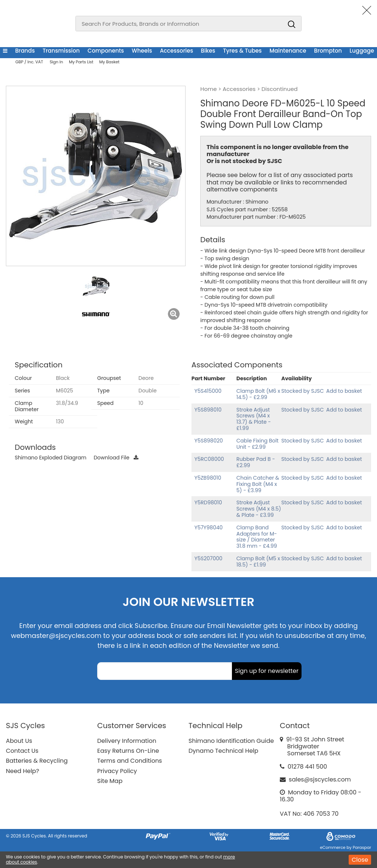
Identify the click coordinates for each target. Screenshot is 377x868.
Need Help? (22, 771)
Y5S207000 (208, 558)
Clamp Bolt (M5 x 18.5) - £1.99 (258, 562)
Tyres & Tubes (242, 51)
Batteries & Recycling (37, 761)
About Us (19, 741)
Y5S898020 (209, 441)
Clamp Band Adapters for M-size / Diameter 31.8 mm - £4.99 (257, 537)
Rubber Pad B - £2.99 (256, 462)
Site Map (110, 781)
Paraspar (362, 847)
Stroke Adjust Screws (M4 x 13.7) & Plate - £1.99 (254, 419)
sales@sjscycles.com (320, 779)
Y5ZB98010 (208, 478)
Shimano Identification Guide (231, 741)
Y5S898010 (208, 410)
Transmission (61, 51)
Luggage (362, 51)
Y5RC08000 (209, 459)
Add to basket (344, 391)
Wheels (142, 51)
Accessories (176, 51)
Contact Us (22, 751)
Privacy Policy (117, 771)
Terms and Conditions (130, 761)
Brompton (328, 51)
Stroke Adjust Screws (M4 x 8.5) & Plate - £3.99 (259, 509)
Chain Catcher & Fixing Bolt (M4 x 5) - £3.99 (258, 484)
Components (106, 51)
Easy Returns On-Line (128, 751)
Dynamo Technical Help (223, 751)
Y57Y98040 (209, 527)
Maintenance (288, 51)
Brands (25, 51)
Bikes (208, 51)
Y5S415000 (208, 391)
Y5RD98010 (208, 502)
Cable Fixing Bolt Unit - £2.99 (258, 444)
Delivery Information (127, 741)
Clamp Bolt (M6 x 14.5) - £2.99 (258, 394)
